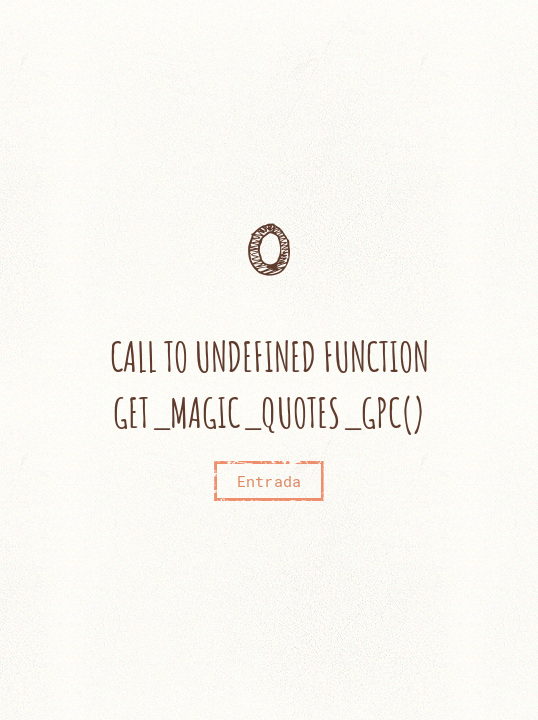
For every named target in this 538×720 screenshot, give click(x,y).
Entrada (269, 481)
